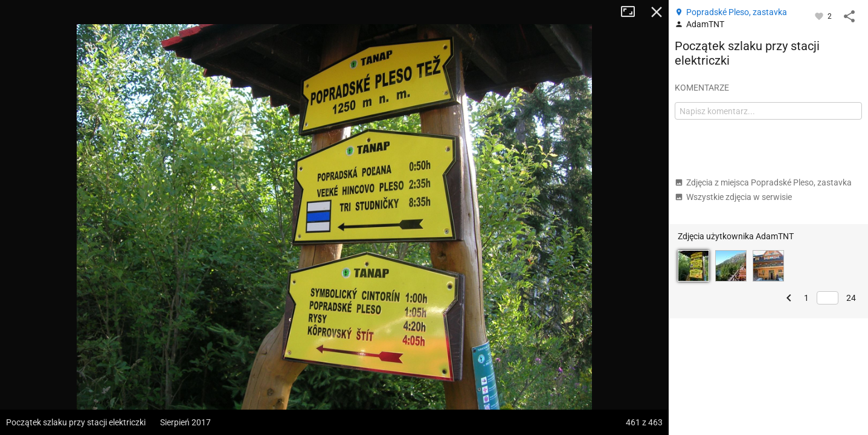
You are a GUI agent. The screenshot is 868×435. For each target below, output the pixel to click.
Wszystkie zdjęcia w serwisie (733, 197)
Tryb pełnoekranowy (632, 12)
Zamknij (657, 12)
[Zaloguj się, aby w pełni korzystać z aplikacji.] (820, 16)
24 (851, 298)
